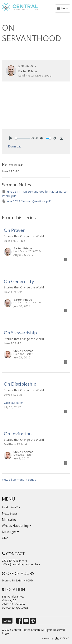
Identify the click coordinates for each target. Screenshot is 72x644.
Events (7, 621)
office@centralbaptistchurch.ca (21, 564)
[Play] (11, 138)
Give (5, 538)
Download (15, 146)
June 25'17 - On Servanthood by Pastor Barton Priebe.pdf (35, 194)
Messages (10, 532)
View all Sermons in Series (19, 480)
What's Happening (17, 526)
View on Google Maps (15, 608)
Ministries (9, 519)
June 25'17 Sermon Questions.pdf (26, 201)
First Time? (11, 507)
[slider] (22, 138)
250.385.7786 (10, 561)
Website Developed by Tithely (36, 637)
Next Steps (10, 513)
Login (5, 633)
